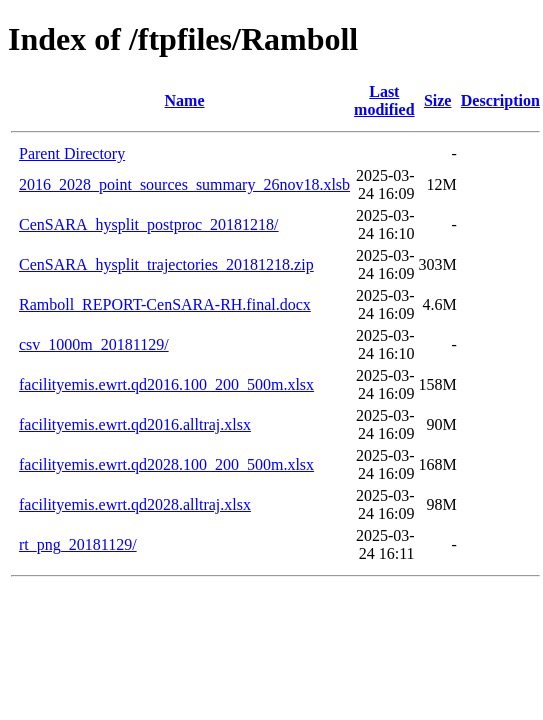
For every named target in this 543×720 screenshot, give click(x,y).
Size (438, 100)
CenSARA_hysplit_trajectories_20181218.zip (166, 264)
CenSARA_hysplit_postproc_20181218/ (149, 224)
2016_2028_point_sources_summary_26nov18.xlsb (184, 184)
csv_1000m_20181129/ (94, 344)
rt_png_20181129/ (78, 544)
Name (185, 100)
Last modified (384, 100)
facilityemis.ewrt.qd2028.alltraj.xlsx (135, 504)
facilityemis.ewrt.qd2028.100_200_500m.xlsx (166, 464)
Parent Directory (72, 153)
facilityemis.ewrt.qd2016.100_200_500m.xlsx (166, 384)
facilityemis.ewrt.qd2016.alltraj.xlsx (135, 424)
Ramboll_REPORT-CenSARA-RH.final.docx (165, 304)
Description (500, 100)
